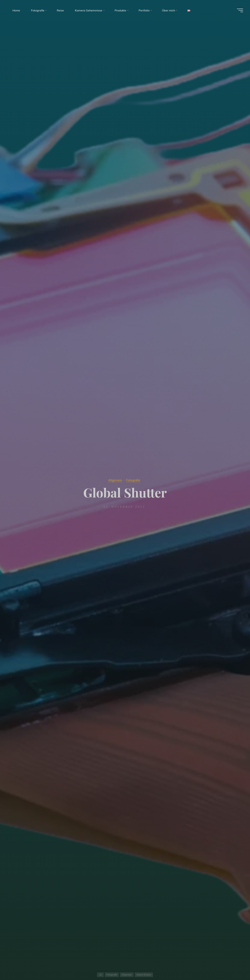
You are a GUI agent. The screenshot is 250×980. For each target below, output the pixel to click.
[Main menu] (240, 10)
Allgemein (115, 480)
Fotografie (133, 480)
